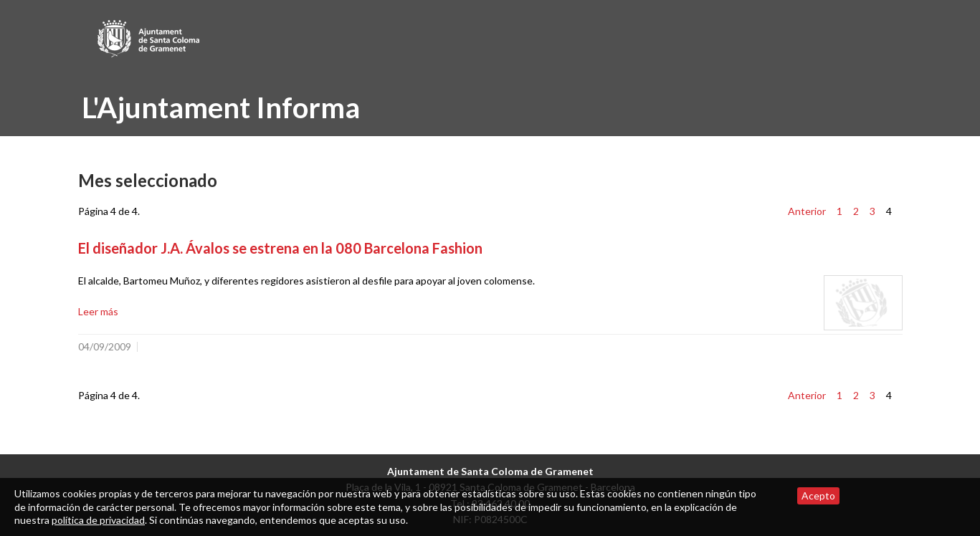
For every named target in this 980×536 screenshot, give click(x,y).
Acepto (818, 496)
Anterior (807, 211)
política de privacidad (98, 520)
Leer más (98, 311)
